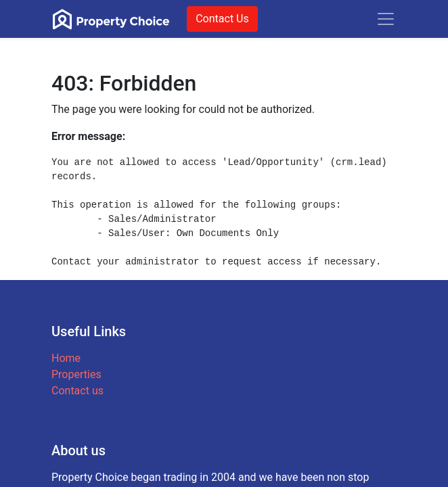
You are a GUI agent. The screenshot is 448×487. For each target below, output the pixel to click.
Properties (76, 374)
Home (66, 358)
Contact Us (222, 19)
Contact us (77, 391)
